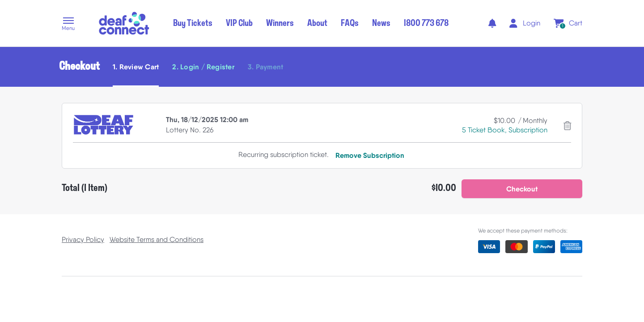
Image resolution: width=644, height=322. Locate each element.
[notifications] (492, 23)
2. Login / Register (203, 67)
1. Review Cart (136, 67)
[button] (68, 25)
